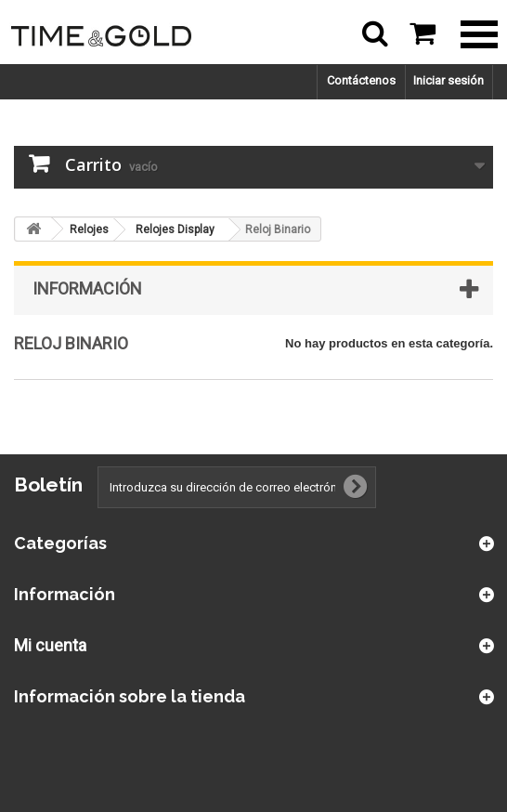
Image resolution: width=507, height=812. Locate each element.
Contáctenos (361, 80)
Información (87, 288)
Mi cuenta (50, 645)
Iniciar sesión (448, 80)
